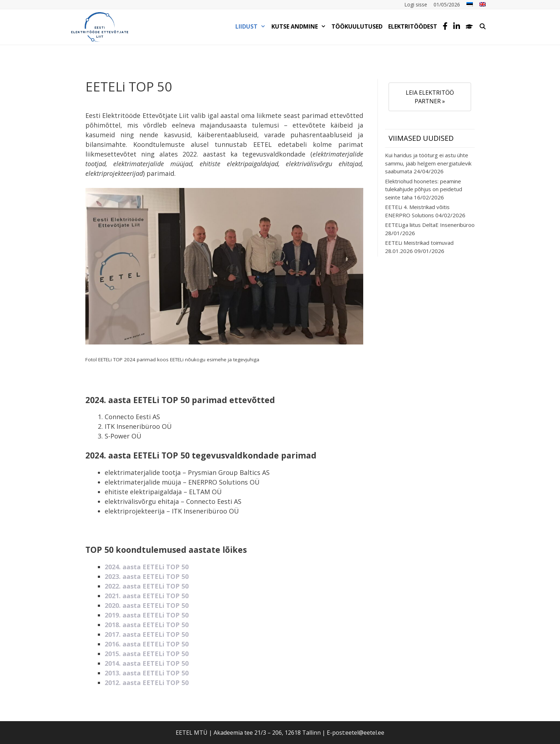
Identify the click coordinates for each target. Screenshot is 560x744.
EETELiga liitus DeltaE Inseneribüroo (430, 225)
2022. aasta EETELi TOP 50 (147, 586)
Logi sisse (416, 4)
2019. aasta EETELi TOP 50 (147, 615)
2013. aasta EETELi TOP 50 (147, 673)
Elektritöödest (413, 26)
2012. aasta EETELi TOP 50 (147, 683)
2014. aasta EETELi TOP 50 (147, 663)
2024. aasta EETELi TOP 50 (147, 567)
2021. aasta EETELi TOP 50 (147, 596)
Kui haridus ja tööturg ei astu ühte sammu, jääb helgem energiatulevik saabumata (428, 163)
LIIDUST (252, 26)
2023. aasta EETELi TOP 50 (147, 576)
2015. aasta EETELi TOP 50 (147, 654)
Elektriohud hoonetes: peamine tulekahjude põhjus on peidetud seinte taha (424, 189)
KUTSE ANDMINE (300, 26)
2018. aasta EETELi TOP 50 (147, 625)
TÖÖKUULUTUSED (357, 26)
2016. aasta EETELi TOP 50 (147, 644)
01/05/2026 (447, 4)
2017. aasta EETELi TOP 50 (147, 634)
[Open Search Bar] (482, 26)
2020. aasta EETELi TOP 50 (147, 605)
